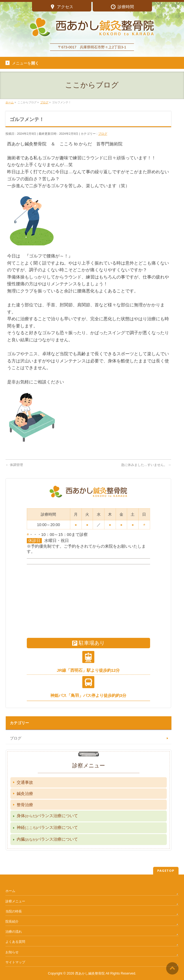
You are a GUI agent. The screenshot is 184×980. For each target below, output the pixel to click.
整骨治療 (25, 805)
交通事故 (25, 782)
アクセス (62, 7)
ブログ (103, 134)
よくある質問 (15, 942)
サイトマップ (15, 962)
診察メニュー (15, 901)
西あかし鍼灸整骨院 (90, 973)
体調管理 (14, 465)
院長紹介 (12, 922)
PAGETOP (166, 871)
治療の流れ (14, 932)
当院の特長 (14, 911)
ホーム (10, 891)
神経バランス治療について (47, 827)
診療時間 (122, 7)
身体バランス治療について (47, 816)
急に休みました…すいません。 (146, 465)
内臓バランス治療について (47, 839)
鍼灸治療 (25, 793)
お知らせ (12, 952)
